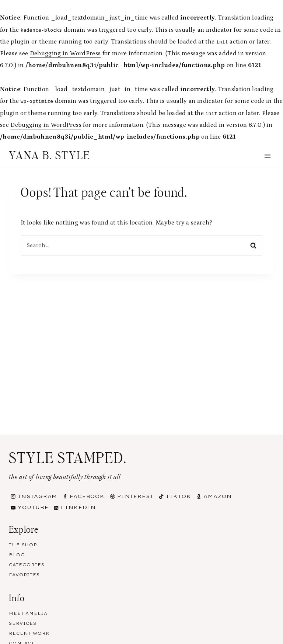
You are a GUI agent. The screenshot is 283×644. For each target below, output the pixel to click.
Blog (17, 555)
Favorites (24, 575)
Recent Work (29, 633)
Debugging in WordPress (65, 53)
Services (23, 623)
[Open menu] (267, 156)
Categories (27, 565)
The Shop (23, 545)
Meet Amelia (28, 613)
